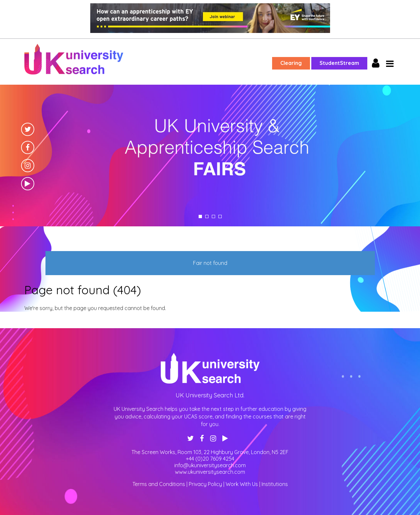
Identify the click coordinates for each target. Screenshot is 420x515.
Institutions (275, 484)
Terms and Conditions (159, 484)
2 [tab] (207, 216)
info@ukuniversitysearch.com (210, 465)
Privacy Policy (205, 484)
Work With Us (242, 484)
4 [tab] (220, 216)
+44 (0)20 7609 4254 (210, 459)
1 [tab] (200, 216)
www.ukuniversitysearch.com (210, 472)
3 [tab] (213, 216)
